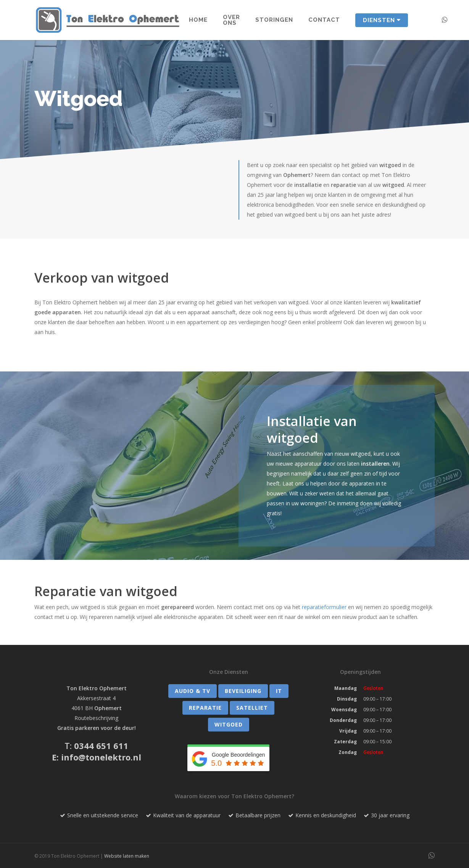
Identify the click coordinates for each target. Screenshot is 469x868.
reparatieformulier (324, 607)
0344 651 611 (101, 746)
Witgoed (229, 724)
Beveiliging (243, 691)
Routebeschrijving (96, 718)
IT (279, 691)
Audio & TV (193, 691)
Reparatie (205, 708)
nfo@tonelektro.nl (102, 757)
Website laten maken (127, 856)
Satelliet (252, 708)
